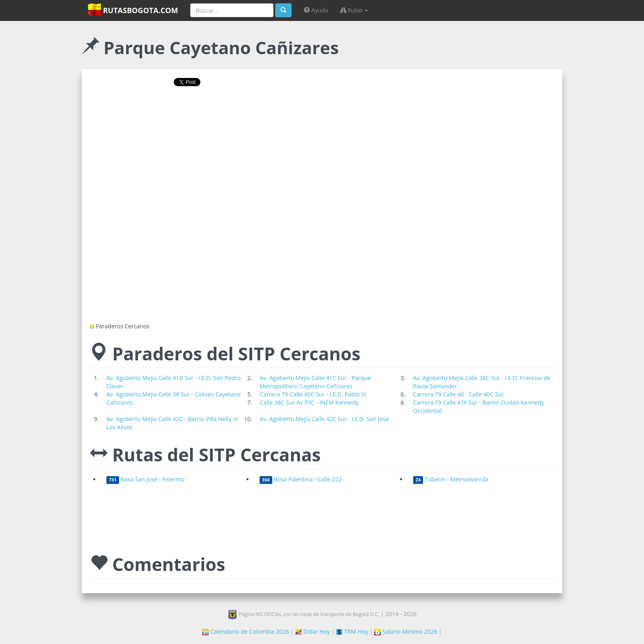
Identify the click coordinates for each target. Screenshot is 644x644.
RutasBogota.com (133, 10)
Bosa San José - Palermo (146, 479)
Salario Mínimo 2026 (406, 631)
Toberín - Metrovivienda (451, 479)
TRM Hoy (352, 631)
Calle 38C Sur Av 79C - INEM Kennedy (309, 402)
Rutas (354, 10)
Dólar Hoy (313, 631)
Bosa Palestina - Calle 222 (301, 479)
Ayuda (316, 10)
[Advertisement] (322, 119)
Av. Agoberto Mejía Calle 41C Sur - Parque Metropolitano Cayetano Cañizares (315, 382)
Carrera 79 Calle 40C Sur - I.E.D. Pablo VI (313, 394)
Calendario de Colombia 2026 (246, 631)
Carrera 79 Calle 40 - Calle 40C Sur (459, 394)
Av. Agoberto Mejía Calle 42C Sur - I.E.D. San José (324, 419)
